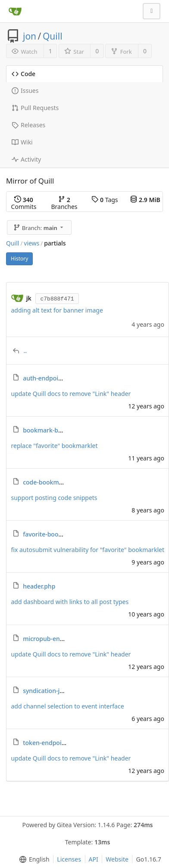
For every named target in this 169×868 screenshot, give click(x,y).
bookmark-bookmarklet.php (64, 430)
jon (30, 36)
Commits (24, 203)
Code (23, 74)
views (31, 243)
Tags (105, 200)
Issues (25, 90)
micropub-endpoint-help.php (64, 639)
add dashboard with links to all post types (70, 602)
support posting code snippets (54, 498)
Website (117, 859)
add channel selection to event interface (68, 706)
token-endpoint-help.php (59, 743)
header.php (39, 586)
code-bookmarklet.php (56, 482)
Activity (26, 159)
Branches (64, 203)
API (94, 859)
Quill (53, 36)
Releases (28, 125)
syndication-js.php (49, 691)
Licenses (69, 859)
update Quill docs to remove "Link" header (71, 394)
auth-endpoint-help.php (57, 378)
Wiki (22, 142)
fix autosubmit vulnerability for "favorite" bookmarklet (88, 550)
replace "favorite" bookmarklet (55, 446)
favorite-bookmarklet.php (60, 534)
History (19, 259)
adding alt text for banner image (57, 310)
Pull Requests (35, 108)
